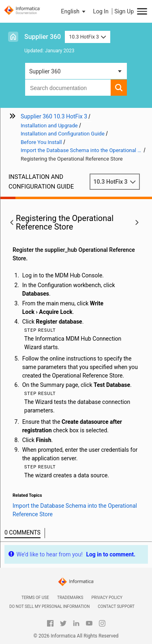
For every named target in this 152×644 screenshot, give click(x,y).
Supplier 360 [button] (45, 71)
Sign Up (124, 11)
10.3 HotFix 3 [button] (87, 37)
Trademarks (70, 598)
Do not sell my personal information (49, 606)
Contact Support (116, 606)
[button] (74, 11)
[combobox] (68, 88)
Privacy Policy (107, 598)
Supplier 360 (43, 37)
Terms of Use (35, 598)
